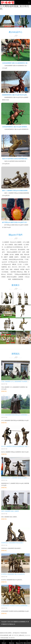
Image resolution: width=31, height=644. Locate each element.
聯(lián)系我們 (27, 642)
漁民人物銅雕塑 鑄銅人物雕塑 (10, 511)
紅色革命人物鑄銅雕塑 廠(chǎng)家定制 (13, 574)
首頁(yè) (4, 642)
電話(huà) (12, 642)
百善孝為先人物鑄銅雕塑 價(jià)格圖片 (12, 543)
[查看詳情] (4, 391)
